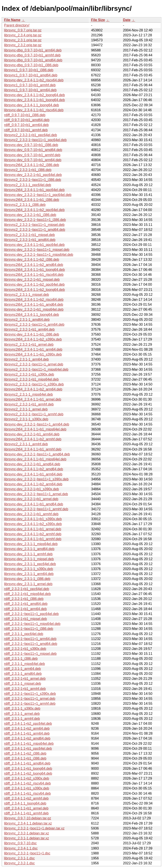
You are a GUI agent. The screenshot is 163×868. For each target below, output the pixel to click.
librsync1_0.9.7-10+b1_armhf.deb (30, 85)
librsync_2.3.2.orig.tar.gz (23, 45)
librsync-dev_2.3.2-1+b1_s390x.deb (31, 489)
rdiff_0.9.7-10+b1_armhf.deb (26, 130)
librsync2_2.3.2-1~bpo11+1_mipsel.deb (34, 225)
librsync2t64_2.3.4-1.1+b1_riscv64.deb (34, 275)
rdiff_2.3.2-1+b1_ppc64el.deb (27, 589)
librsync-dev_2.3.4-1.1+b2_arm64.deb (33, 484)
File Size (98, 20)
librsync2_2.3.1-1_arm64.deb (26, 359)
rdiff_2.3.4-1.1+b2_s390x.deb (27, 778)
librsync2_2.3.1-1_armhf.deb (26, 444)
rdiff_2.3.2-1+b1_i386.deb (24, 599)
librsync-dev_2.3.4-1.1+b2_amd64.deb (34, 469)
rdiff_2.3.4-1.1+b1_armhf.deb (26, 813)
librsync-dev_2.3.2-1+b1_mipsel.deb (32, 280)
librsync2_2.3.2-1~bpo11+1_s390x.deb (34, 384)
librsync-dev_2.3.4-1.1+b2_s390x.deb (33, 524)
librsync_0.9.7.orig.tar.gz (23, 30)
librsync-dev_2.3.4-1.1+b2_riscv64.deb (34, 80)
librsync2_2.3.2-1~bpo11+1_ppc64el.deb (35, 140)
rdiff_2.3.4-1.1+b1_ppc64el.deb (28, 749)
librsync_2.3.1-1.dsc (19, 858)
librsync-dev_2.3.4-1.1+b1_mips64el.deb (35, 459)
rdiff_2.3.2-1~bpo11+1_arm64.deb (30, 639)
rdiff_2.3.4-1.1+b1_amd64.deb (27, 763)
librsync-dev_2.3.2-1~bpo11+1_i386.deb (35, 220)
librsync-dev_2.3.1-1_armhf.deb (28, 554)
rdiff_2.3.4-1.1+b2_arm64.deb (27, 728)
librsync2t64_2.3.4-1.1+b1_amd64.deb (34, 304)
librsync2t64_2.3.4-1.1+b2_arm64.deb (33, 389)
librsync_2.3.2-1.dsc (19, 863)
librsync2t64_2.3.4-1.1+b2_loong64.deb (34, 290)
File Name (12, 20)
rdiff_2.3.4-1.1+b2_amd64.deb (27, 738)
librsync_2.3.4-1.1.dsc (21, 848)
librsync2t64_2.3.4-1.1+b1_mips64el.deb (35, 429)
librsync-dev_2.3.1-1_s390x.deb (29, 569)
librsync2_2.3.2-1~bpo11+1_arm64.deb (34, 325)
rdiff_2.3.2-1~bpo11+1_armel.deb (30, 699)
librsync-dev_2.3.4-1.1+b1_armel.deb (33, 529)
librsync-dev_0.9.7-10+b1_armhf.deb (32, 155)
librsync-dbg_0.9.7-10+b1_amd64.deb (33, 60)
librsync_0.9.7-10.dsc (20, 843)
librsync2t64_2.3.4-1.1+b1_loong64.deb (34, 270)
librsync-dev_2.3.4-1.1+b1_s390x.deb (33, 519)
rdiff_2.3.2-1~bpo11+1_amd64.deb (31, 644)
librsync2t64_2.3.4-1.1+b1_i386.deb (32, 200)
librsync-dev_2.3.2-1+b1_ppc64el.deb (33, 175)
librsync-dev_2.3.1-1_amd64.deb (29, 549)
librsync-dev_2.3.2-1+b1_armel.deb (31, 499)
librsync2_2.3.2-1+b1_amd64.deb (30, 240)
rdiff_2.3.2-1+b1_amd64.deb (26, 604)
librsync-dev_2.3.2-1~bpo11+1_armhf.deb (36, 509)
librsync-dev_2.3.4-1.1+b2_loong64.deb (34, 95)
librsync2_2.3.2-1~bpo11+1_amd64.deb (35, 230)
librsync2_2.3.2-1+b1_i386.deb (28, 170)
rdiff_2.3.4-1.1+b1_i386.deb (25, 758)
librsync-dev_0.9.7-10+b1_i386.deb (31, 145)
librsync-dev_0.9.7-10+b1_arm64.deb (33, 160)
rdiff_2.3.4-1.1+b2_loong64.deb (28, 773)
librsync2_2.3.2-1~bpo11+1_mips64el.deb (36, 369)
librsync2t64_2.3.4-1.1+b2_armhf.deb (33, 439)
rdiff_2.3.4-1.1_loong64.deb (25, 803)
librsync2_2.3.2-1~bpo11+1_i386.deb (33, 180)
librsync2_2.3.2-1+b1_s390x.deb (29, 374)
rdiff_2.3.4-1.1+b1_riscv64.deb (27, 793)
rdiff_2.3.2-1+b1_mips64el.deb (27, 594)
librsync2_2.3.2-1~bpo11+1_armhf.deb (34, 414)
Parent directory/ (17, 25)
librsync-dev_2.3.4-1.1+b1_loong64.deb (34, 100)
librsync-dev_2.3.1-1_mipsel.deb (29, 559)
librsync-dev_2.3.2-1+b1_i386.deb (30, 215)
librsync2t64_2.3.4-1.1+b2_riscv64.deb (34, 300)
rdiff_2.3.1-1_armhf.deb (22, 719)
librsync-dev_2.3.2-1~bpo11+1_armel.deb (36, 494)
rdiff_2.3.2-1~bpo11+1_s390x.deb (30, 694)
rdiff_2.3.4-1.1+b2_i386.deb (25, 753)
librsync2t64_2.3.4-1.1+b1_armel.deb (33, 399)
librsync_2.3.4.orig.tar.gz (23, 35)
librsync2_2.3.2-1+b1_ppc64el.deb (31, 135)
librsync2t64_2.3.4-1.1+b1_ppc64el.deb (34, 190)
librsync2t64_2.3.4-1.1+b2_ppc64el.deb (34, 210)
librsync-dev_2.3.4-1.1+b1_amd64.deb (34, 504)
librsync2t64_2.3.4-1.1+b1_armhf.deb (33, 449)
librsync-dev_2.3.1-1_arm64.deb (29, 574)
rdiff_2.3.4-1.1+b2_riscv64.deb (27, 783)
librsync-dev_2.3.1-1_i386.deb (27, 579)
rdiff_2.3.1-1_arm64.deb (22, 669)
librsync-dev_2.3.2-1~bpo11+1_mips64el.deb (39, 255)
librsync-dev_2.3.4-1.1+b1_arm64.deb (33, 474)
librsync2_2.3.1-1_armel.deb (26, 409)
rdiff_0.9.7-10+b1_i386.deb (25, 115)
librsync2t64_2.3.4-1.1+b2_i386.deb (32, 165)
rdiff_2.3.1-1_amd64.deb (23, 674)
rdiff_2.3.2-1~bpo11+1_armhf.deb (30, 704)
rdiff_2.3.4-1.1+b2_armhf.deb (26, 798)
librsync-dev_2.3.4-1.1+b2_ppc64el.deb (34, 284)
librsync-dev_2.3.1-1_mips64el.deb (31, 544)
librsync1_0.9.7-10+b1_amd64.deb (31, 75)
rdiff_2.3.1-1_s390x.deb (22, 708)
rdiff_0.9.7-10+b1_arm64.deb (26, 125)
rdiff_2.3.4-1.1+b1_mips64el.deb (29, 744)
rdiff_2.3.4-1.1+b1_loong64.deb (28, 769)
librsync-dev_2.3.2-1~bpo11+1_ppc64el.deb (38, 195)
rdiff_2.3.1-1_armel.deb (22, 714)
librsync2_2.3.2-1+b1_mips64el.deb (31, 379)
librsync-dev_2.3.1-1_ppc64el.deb (30, 564)
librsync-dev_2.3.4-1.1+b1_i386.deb (32, 334)
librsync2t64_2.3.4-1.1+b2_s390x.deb (33, 339)
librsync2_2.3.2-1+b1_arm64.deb (29, 329)
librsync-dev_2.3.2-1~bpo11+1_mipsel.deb (37, 250)
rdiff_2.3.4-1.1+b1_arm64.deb (27, 733)
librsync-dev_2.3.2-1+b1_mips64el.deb (34, 309)
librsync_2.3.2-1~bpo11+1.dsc (27, 853)
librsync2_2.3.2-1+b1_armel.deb (29, 345)
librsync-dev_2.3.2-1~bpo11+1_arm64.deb (37, 424)
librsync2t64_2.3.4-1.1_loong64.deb (31, 315)
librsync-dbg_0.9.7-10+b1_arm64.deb (33, 50)
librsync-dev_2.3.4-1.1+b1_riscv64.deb (34, 110)
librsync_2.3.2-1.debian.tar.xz (27, 833)
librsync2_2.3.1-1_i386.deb (25, 205)
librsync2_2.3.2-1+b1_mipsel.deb (29, 235)
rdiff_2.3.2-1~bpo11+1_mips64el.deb (32, 624)
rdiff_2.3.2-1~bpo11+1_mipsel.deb (30, 654)
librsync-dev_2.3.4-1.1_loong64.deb (31, 105)
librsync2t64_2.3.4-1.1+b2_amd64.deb (34, 265)
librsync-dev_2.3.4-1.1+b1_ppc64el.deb (34, 245)
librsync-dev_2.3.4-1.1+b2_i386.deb (32, 260)
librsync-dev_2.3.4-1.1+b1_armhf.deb (33, 539)
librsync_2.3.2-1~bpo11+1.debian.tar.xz (34, 828)
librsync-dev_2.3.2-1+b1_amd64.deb (32, 464)
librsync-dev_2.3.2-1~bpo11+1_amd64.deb (37, 454)
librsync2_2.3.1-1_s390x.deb (26, 419)
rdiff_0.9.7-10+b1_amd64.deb (27, 120)
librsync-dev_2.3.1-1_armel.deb (28, 584)
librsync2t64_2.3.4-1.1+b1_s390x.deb (33, 354)
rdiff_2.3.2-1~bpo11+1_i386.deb (29, 629)
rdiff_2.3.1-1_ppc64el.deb (24, 634)
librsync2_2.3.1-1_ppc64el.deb (28, 185)
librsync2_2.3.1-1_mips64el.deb (28, 394)
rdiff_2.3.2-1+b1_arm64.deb (25, 609)
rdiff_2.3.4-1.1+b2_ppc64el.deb (28, 724)
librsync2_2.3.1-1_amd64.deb (27, 320)
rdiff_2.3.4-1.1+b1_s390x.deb (27, 788)
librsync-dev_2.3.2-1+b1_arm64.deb (32, 434)
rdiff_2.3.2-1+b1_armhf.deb (25, 689)
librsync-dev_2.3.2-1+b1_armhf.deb (31, 514)
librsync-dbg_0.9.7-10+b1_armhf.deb (32, 55)
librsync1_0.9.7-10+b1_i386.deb (29, 70)
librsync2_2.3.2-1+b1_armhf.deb (29, 404)
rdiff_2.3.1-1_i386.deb (21, 659)
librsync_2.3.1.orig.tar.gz (23, 40)
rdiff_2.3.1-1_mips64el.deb (24, 664)
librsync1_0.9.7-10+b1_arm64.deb (30, 90)
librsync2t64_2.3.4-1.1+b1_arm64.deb (33, 349)
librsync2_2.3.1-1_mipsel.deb (27, 295)
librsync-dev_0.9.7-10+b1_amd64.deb (33, 150)
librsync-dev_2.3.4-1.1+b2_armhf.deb (33, 534)
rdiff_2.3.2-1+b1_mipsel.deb (26, 619)
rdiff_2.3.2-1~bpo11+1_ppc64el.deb (31, 614)
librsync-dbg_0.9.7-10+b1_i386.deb (31, 65)
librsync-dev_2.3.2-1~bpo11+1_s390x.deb (36, 479)
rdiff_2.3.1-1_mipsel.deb (23, 684)
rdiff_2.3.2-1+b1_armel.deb (25, 679)
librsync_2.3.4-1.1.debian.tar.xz (28, 823)
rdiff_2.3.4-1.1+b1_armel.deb (26, 808)
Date (127, 20)
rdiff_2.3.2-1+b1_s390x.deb (25, 649)
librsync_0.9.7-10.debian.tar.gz (28, 818)
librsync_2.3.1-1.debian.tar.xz (27, 838)
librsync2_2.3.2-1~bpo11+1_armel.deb (34, 364)
